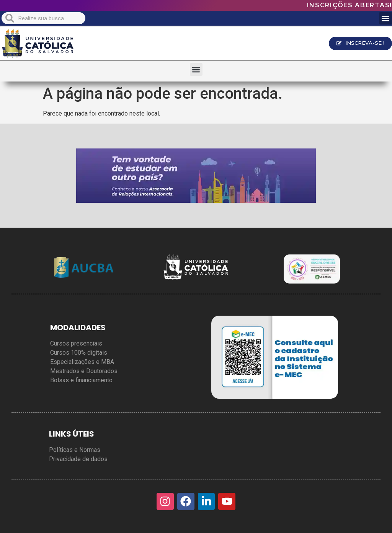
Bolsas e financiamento (81, 380)
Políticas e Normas (75, 450)
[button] (386, 18)
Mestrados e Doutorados (84, 371)
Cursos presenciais (76, 343)
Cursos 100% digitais (79, 353)
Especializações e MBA (82, 362)
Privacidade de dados (78, 459)
